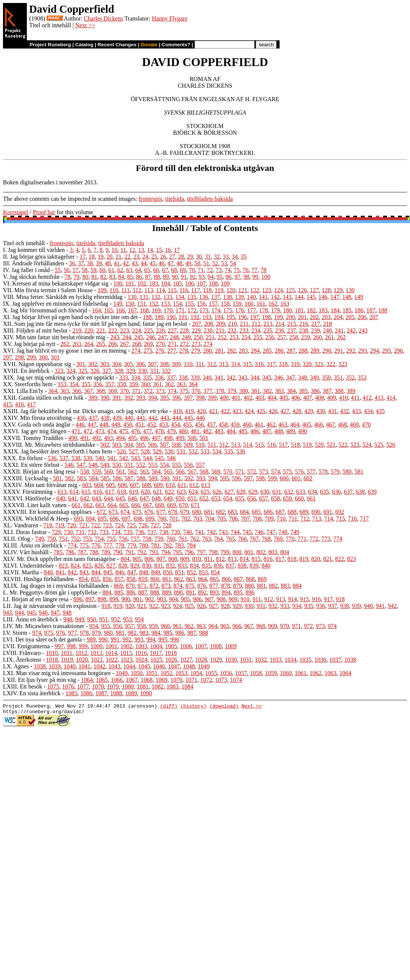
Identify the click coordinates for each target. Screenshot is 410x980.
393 (141, 398)
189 (159, 317)
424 (249, 411)
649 (168, 498)
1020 (82, 660)
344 (255, 377)
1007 (201, 646)
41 (117, 263)
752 (75, 539)
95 (220, 277)
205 (350, 317)
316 (259, 364)
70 (192, 270)
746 (259, 532)
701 (174, 519)
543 (136, 458)
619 (133, 492)
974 (332, 626)
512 (224, 445)
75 (237, 270)
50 (197, 263)
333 (123, 377)
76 (246, 270)
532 (193, 451)
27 (172, 257)
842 (72, 572)
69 (183, 270)
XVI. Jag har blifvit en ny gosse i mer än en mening (65, 351)
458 (223, 425)
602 (308, 478)
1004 (156, 646)
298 (19, 357)
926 (201, 606)
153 (165, 304)
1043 (114, 666)
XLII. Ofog (17, 539)
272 (184, 344)
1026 (171, 660)
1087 (101, 693)
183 (323, 310)
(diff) (169, 707)
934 (297, 606)
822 (340, 559)
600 (284, 478)
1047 (174, 666)
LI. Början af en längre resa (36, 599)
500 (192, 438)
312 (212, 364)
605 (111, 485)
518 (295, 445)
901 (138, 599)
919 (118, 606)
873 (166, 586)
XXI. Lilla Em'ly (23, 391)
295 (387, 351)
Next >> (85, 25)
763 (206, 539)
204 (338, 317)
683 (233, 512)
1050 (137, 673)
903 (161, 599)
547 (81, 465)
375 (184, 391)
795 (177, 552)
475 (124, 431)
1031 (246, 660)
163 (285, 304)
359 (133, 384)
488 (279, 431)
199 (278, 317)
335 (147, 377)
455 (187, 425)
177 (252, 310)
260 (318, 337)
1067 (132, 680)
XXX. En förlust (23, 458)
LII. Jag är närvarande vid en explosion (50, 606)
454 (176, 425)
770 (290, 539)
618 (122, 492)
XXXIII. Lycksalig (26, 478)
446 (201, 418)
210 (232, 324)
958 (141, 626)
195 (231, 317)
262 (341, 337)
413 (379, 398)
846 (120, 572)
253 (234, 337)
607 (135, 485)
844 (96, 572)
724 (119, 525)
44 (143, 263)
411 (355, 398)
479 (171, 431)
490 (303, 431)
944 (19, 613)
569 (216, 472)
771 (302, 539)
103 (154, 283)
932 (273, 606)
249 (186, 337)
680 (197, 512)
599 (272, 478)
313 (224, 364)
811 (209, 559)
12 (132, 250)
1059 (271, 673)
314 (236, 364)
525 (379, 445)
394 (152, 398)
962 (189, 626)
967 (249, 626)
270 (160, 344)
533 (205, 451)
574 (275, 472)
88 (157, 277)
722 (95, 525)
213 (268, 324)
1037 (335, 660)
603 (87, 485)
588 (141, 478)
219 (77, 330)
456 (199, 425)
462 (271, 425)
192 (195, 317)
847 (132, 572)
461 (259, 425)
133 (168, 297)
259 (306, 337)
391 (117, 398)
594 (212, 478)
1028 (201, 660)
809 (185, 559)
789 (106, 552)
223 (124, 330)
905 (185, 599)
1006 (186, 646)
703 (198, 519)
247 (163, 337)
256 (270, 337)
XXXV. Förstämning (28, 492)
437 (93, 418)
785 (58, 552)
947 (55, 613)
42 (126, 263)
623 (181, 492)
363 (181, 384)
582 (69, 478)
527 (133, 451)
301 (55, 357)
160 (249, 304)
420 (201, 411)
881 (261, 586)
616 (98, 492)
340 (207, 377)
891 (190, 592)
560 (108, 472)
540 (100, 458)
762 (195, 539)
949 (80, 619)
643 (97, 498)
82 (103, 277)
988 (204, 633)
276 (160, 351)
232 (232, 330)
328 (119, 371)
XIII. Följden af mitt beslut (35, 330)
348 (302, 377)
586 (117, 478)
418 (177, 411)
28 (181, 257)
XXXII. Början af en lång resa (39, 472)
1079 (113, 686)
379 (232, 391)
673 (113, 512)
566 (180, 472)
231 (220, 330)
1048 (189, 666)
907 (209, 599)
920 (130, 606)
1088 (116, 693)
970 (284, 626)
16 (168, 250)
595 (224, 478)
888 (155, 592)
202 (314, 317)
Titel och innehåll (24, 243)
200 (290, 317)
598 (260, 478)
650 (180, 498)
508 (176, 445)
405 (284, 398)
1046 (159, 666)
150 (130, 304)
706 (233, 519)
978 (84, 633)
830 (147, 566)
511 (212, 445)
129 (338, 290)
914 (293, 599)
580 (347, 472)
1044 (129, 666)
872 (154, 586)
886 (131, 592)
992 (127, 639)
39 (99, 263)
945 (31, 613)
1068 (146, 680)
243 (363, 330)
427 (285, 411)
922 (154, 606)
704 (209, 519)
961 (177, 626)
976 (60, 633)
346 (278, 377)
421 (213, 411)
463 (283, 425)
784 (191, 545)
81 (94, 277)
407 (307, 398)
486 (255, 431)
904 (173, 599)
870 (130, 586)
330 (142, 371)
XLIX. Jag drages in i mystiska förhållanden (56, 586)
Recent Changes (117, 45)
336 (159, 377)
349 (314, 377)
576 (299, 472)
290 (327, 351)
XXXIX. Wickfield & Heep (36, 519)
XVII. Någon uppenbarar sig (37, 364)
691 (328, 512)
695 (102, 519)
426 (273, 411)
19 (101, 257)
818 (292, 559)
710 (281, 519)
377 (208, 391)
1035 (306, 660)
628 (241, 492)
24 (145, 257)
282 (231, 351)
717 (365, 519)
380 (244, 391)
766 (242, 539)
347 (290, 377)
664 (112, 505)
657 (264, 498)
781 (155, 545)
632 (288, 492)
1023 (127, 660)
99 (255, 277)
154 (177, 304)
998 (71, 646)
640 (61, 498)
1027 (186, 660)
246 (151, 337)
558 (85, 472)
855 (95, 579)
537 (64, 458)
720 (72, 525)
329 (130, 371)
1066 (117, 680)
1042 (100, 666)
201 (302, 317)
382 (268, 391)
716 (353, 519)
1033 (276, 660)
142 (275, 297)
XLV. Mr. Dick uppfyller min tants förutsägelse (59, 559)
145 (311, 297)
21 (119, 257)
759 (159, 539)
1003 (141, 646)
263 (77, 344)
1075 (53, 686)
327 (107, 371)
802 (261, 552)
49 (188, 263)
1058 (256, 673)
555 (176, 465)
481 (195, 431)
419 (189, 411)
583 (81, 478)
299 (31, 357)
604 (99, 485)
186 (359, 310)
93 (202, 277)
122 (255, 290)
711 (293, 519)
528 (145, 451)
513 (236, 445)
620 (145, 492)
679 (185, 512)
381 (256, 391)
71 (201, 270)
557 (200, 465)
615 (86, 492)
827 (111, 566)
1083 (173, 686)
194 (219, 317)
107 (201, 283)
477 (148, 431)
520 (319, 445)
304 (116, 364)
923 (165, 606)
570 (228, 472)
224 (136, 330)
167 (132, 310)
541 (112, 458)
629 (253, 492)
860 (155, 579)
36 (72, 263)
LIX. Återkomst (22, 660)
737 (152, 532)
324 (71, 371)
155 (189, 304)
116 (184, 290)
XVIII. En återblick (26, 371)
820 (316, 559)
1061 (301, 673)
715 (341, 519)
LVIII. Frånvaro (22, 653)
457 (211, 425)
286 (279, 351)
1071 (191, 680)
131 (144, 297)
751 (63, 539)
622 (169, 492)
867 (238, 579)
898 (102, 599)
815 (256, 559)
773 (326, 539)
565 (168, 472)
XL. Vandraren (21, 525)
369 (113, 391)
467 (331, 425)
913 (281, 599)
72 (210, 270)
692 (340, 512)
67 (165, 270)
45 (152, 263)
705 (221, 519)
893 (214, 592)
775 (84, 545)
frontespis (150, 199)
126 (302, 290)
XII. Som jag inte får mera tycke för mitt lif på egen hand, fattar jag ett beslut (95, 324)
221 (101, 330)
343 (243, 377)
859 (143, 579)
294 (375, 351)
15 (159, 250)
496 (144, 438)
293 (363, 351)
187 (371, 310)
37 (81, 263)
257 (282, 337)
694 (90, 519)
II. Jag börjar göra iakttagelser (39, 257)
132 (156, 297)
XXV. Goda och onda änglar (37, 425)
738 (164, 532)
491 (85, 438)
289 (315, 351)
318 (283, 364)
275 (148, 351)
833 (183, 566)
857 (119, 579)
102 (142, 283)
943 (7, 613)
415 (7, 404)
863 (190, 579)
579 (335, 472)
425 (261, 411)
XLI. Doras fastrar (25, 532)
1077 (83, 686)
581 (359, 472)
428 (297, 411)
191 (183, 317)
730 (68, 532)
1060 (286, 673)
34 (235, 257)
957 (129, 626)
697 (126, 519)
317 (271, 364)
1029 (216, 660)
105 (177, 283)
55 (58, 270)
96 (228, 277)
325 (83, 371)
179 (275, 310)
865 (214, 579)
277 (172, 351)
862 (179, 579)
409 (331, 398)
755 (111, 539)
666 (136, 505)
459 (235, 425)
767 (254, 539)
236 (280, 330)
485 (243, 431)
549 (105, 465)
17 (177, 250)
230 (208, 330)
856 (107, 579)
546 (171, 458)
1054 (196, 673)
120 (231, 290)
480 (183, 431)
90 (175, 277)
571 (240, 472)
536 (241, 451)
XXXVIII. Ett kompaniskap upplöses (47, 512)
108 (213, 283)
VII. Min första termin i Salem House (48, 290)
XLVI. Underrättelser (28, 566)
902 (149, 599)
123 (266, 290)
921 (142, 606)
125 (290, 290)
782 (167, 545)
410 (343, 398)
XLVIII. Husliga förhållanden (38, 579)
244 (127, 337)
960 (165, 626)
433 (356, 411)
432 (344, 411)
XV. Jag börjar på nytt (29, 344)
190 (171, 317)
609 (158, 485)
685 (256, 512)
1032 (261, 660)
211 (244, 324)
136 (204, 297)
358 (122, 384)
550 (117, 465)
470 (366, 425)
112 (137, 290)
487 (267, 431)
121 (243, 290)
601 (296, 478)
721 (83, 525)
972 (308, 626)
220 (89, 330)
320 (307, 364)
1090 (146, 693)
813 (232, 559)
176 (240, 310)
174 (216, 310)
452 (152, 425)
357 (110, 384)
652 (204, 498)
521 (331, 445)
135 (192, 297)
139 (239, 297)
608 (146, 485)
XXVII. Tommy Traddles (33, 438)
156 (201, 304)
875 (190, 586)
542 (124, 458)
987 (192, 633)
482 (207, 431)
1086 (86, 693)
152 (154, 304)
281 (220, 351)
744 (235, 532)
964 (213, 626)
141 (263, 297)
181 (299, 310)
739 (176, 532)
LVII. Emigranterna (26, 646)
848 (144, 572)
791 (130, 552)
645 (120, 498)
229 (196, 330)
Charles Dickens (103, 18)
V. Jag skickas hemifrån (31, 277)
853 (204, 572)
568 (204, 472)
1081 (143, 686)
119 (219, 290)
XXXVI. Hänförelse (27, 498)
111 (125, 290)
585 (105, 478)
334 (135, 377)
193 (207, 317)
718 (48, 525)
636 (336, 492)
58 (85, 270)
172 (192, 310)
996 (175, 639)
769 (278, 539)
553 (152, 465)
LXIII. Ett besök (23, 686)
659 (287, 498)
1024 (142, 660)
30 (199, 257)
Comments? (176, 45)
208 (208, 324)
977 (72, 633)
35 (244, 257)
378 (220, 391)
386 (315, 391)
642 (85, 498)
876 (202, 586)
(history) (193, 707)
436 (81, 418)
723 (107, 525)
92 (193, 277)
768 (266, 539)
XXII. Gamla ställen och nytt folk (43, 398)
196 (243, 317)
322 (331, 364)
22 (127, 257)
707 (245, 519)
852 (192, 572)
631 (277, 492)
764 (218, 539)
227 (172, 330)
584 (93, 478)
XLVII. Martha (21, 572)
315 (247, 364)
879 (237, 586)
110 (114, 290)
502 (105, 445)
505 (141, 445)
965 (225, 626)
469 (354, 425)
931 (261, 606)
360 (145, 384)
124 (278, 290)
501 (204, 438)
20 (110, 257)
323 (343, 364)
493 (108, 438)
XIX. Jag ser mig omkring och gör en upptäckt (59, 377)
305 (128, 364)
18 (92, 257)
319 (295, 364)
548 (93, 465)
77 (255, 270)
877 (214, 586)
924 (177, 606)
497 (156, 438)
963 (201, 626)
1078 (98, 686)
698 (138, 519)
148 (347, 297)
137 (215, 297)
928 (225, 606)
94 (211, 277)
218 (328, 324)
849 (156, 572)
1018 (171, 653)
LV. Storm (15, 633)
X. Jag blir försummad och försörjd (45, 310)
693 (78, 519)
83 (112, 277)
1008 (216, 646)
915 (305, 599)
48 (179, 263)
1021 (97, 660)
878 (225, 586)
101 (130, 283)
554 (164, 465)
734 (116, 532)
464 (295, 425)
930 (249, 606)
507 (164, 445)
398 (200, 398)
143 (287, 297)
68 (174, 270)
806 (149, 559)
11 (123, 250)
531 (181, 451)
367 (89, 391)
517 (283, 445)
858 (131, 579)
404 (272, 398)
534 (217, 451)
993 (139, 639)
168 (144, 310)
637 (348, 492)
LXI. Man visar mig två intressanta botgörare (57, 673)
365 (65, 391)
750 (51, 539)
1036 (321, 660)
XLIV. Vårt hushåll (26, 552)
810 (197, 559)
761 (183, 539)
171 (180, 310)
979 (96, 633)
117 (195, 290)
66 (156, 270)
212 (256, 324)
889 (167, 592)
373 (160, 391)
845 (108, 572)
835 (206, 566)
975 (48, 633)
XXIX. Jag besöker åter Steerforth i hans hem (57, 451)
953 (127, 619)
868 (250, 579)
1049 (204, 666)
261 (329, 337)
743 (223, 532)
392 (129, 398)
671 (195, 505)
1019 (67, 660)
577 (311, 472)
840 (266, 566)
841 (60, 572)
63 (129, 270)
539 (88, 458)
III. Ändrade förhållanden (34, 263)
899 (114, 599)
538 (76, 458)
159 (237, 304)
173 (204, 310)
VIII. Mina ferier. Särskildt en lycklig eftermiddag (63, 297)
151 (142, 304)
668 (160, 505)
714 (329, 519)
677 (161, 512)
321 (319, 364)
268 (136, 344)
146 (323, 297)
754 (99, 539)
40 (108, 263)
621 (157, 492)
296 (398, 351)
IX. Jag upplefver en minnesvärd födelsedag (56, 304)
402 (248, 398)
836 (218, 566)
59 (94, 270)
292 (351, 351)
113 (149, 290)
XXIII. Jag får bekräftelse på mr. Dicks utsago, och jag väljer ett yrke (86, 411)
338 (183, 377)
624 (193, 492)
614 (74, 492)
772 (314, 539)
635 (324, 492)
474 (112, 431)
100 (266, 277)
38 (90, 263)
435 (380, 411)
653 (216, 498)
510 (200, 445)
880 (249, 586)
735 (128, 532)
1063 (331, 673)
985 (168, 633)
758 (147, 539)
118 (207, 290)
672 (101, 512)
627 (229, 492)
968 (261, 626)
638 (360, 492)
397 (188, 398)
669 (171, 505)
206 (362, 317)
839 (254, 566)
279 (196, 351)
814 (244, 559)
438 (105, 418)
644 (108, 498)
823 (351, 559)
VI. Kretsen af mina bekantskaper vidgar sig (56, 283)
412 (367, 398)
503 (117, 445)
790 (118, 552)
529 (157, 451)
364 (193, 384)
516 (271, 445)
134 (180, 297)
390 (105, 398)
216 (304, 324)
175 (228, 310)
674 (125, 512)
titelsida (175, 199)
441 (141, 418)
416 (19, 404)
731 (80, 532)
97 (237, 277)
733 (104, 532)
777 (108, 545)
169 (156, 310)
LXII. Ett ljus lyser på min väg (40, 680)
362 (169, 384)
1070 (176, 680)
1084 (187, 686)
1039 (55, 666)
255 (258, 337)
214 (280, 324)
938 (344, 606)
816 (268, 559)
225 (148, 330)
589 (153, 478)
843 (84, 572)
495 (132, 438)
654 (228, 498)
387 (327, 391)
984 (156, 633)
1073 (221, 680)
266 (113, 344)
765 (230, 539)
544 (148, 458)
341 (219, 377)
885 (119, 592)
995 (163, 639)
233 (244, 330)
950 (92, 619)
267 (124, 344)
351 (338, 377)
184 (335, 310)
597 (248, 478)
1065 (102, 680)
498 (168, 438)
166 (120, 310)
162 (273, 304)
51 (206, 263)
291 (339, 351)
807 (161, 559)
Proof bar (44, 212)
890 (179, 592)
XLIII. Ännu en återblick (33, 545)
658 (275, 498)
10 (114, 250)
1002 (126, 646)
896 (250, 592)
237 (291, 330)
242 (351, 330)
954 (139, 619)
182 (311, 310)
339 (195, 377)
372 (148, 391)
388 (339, 391)
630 (265, 492)
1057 (241, 673)
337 (171, 377)
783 (179, 545)
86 (139, 277)
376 (196, 391)
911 (257, 599)
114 (160, 290)
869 (262, 579)
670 (183, 505)
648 (156, 498)
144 (299, 297)
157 (213, 304)
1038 (350, 660)
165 (108, 310)
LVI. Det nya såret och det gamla (42, 639)
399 (212, 398)
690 (316, 512)
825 (87, 566)
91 (184, 277)
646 (132, 498)
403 (260, 398)
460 (247, 425)
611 (182, 485)
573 (264, 472)
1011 (67, 653)
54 (233, 263)
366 (77, 391)
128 (326, 290)
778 (120, 545)
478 (160, 431)
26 (163, 257)
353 (362, 377)
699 (150, 519)
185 (347, 310)
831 (159, 566)
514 (247, 445)
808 (173, 559)
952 (116, 619)
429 (309, 411)
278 (184, 351)
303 (104, 364)
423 (237, 411)
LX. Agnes (16, 666)
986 (180, 633)
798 (213, 552)
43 (135, 263)
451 (140, 425)
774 (338, 539)
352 (350, 377)
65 (147, 270)
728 (167, 525)
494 (120, 438)
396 (176, 398)
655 (240, 498)
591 (177, 478)
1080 (128, 686)
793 (154, 552)
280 (208, 351)
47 (170, 263)
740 (187, 532)
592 (189, 478)
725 (131, 525)
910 (245, 599)
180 (287, 310)
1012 (81, 653)
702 (186, 519)
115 (172, 290)
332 (166, 371)
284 (255, 351)
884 (297, 586)
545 (160, 458)
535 (229, 451)
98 (246, 277)
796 (189, 552)
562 (132, 472)
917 (328, 599)
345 (266, 377)
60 (102, 270)
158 (225, 304)
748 (283, 532)
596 (236, 478)
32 (217, 257)
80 (85, 277)
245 (139, 337)
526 (391, 445)
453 (164, 425)
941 (380, 606)
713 (317, 519)
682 (221, 512)
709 (269, 519)
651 (192, 498)
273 (196, 344)
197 (255, 317)
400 (224, 398)
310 (188, 364)
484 (231, 431)
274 (208, 344)
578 (323, 472)
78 (264, 270)
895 (238, 592)
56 (67, 270)
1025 (157, 660)
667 (148, 505)
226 (160, 330)
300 (43, 357)
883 (285, 586)
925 (189, 606)
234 (256, 330)
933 (285, 606)
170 (168, 310)
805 (137, 559)
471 (76, 431)
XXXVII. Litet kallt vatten (35, 505)
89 (166, 277)
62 (120, 270)
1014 (111, 653)
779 (132, 545)
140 (251, 297)
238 (303, 330)
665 (124, 505)
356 (98, 384)
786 (70, 552)
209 (220, 324)
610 (170, 485)
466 (319, 425)
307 (152, 364)
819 (304, 559)
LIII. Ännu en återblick (31, 619)
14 (150, 250)
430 (321, 411)
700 (162, 519)
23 (136, 257)
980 (108, 633)
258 (294, 337)
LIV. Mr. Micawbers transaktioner (44, 626)
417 (31, 404)
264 (89, 344)
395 (164, 398)
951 (104, 619)
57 (76, 270)
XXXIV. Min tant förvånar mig (40, 485)
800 (237, 552)
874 (178, 586)
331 (154, 371)
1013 (96, 653)
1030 (231, 660)
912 (269, 599)
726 (143, 525)
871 (142, 586)
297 (7, 357)
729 (56, 532)
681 (209, 512)
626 (217, 492)
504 (129, 445)
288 (303, 351)
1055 (211, 673)
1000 (97, 646)
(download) (224, 707)
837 (230, 566)
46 (161, 263)
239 (315, 330)
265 (101, 344)
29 (190, 257)
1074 (236, 680)
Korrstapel (16, 212)
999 (83, 646)
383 (280, 391)
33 (226, 257)
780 (143, 545)
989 (91, 639)
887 (143, 592)
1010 (52, 653)
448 (104, 425)
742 (211, 532)
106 (189, 283)
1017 (156, 653)
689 (304, 512)
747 (271, 532)
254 (246, 337)
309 (176, 364)
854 (215, 572)
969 (272, 626)
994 (151, 639)
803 (273, 552)
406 (296, 398)
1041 (85, 666)
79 (76, 277)
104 (165, 283)
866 (226, 579)
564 (156, 472)
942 (392, 606)
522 (343, 445)
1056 (226, 673)
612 (194, 485)
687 (280, 512)
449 (116, 425)
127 (314, 290)
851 (180, 572)
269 (148, 344)
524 (367, 445)
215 (292, 324)
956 (117, 626)
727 (155, 525)
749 (295, 532)
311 (200, 364)
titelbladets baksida (210, 199)
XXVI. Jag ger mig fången (35, 431)
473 (100, 431)
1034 (291, 660)
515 (259, 445)
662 (88, 505)
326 (95, 371)
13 (141, 250)
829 (135, 566)
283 (243, 351)
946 (43, 613)
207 (374, 317)
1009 (231, 646)
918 (340, 599)
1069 (161, 680)
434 (368, 411)
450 (128, 425)
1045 (144, 666)
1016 (141, 653)
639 (372, 492)
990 (103, 639)
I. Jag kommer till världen (34, 250)
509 (188, 445)
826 (99, 566)
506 (152, 445)
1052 (167, 673)
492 (97, 438)
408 (319, 398)
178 (264, 310)
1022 (112, 660)
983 (144, 633)
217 (316, 324)
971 (296, 626)
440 (129, 418)
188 (383, 310)
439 (117, 418)
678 (173, 512)
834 (195, 566)
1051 (152, 673)
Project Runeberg (50, 45)
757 (135, 539)
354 (74, 384)
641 (73, 498)
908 (221, 599)
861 (167, 579)
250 (198, 337)
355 (86, 384)
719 (60, 525)
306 (140, 364)
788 (94, 552)
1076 (68, 686)
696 (114, 519)
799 (225, 552)
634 (312, 492)
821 (328, 559)
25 (154, 257)
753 (87, 539)
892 (202, 592)
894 (226, 592)
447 (92, 425)
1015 (126, 653)
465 (307, 425)
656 (252, 498)
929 (237, 606)
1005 (171, 646)
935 (309, 606)
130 (350, 290)
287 (291, 351)
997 (59, 646)
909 (233, 599)
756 (123, 539)
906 (197, 599)
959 (153, 626)
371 (136, 391)
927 (213, 606)
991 (115, 639)
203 (326, 317)
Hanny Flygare (170, 18)
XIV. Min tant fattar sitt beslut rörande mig (54, 337)
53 (224, 263)
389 (351, 391)
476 (136, 431)
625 (205, 492)
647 (144, 498)
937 (332, 606)
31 (208, 257)
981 (120, 633)
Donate (149, 45)
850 (168, 572)
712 (305, 519)
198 (266, 317)
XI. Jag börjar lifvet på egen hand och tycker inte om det (70, 317)
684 (245, 512)
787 (82, 552)
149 (359, 297)
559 (97, 472)
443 (165, 418)
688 (292, 512)
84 (121, 277)
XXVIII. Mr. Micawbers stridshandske (49, 445)
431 (332, 411)
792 (142, 552)
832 (171, 566)
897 (90, 599)
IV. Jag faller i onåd (26, 270)
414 (391, 398)
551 (129, 465)
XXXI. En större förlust (31, 465)
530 (169, 451)
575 (287, 472)
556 (188, 465)
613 (206, 485)
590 (165, 478)
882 (273, 586)
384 (291, 391)
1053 (182, 673)
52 (215, 263)
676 (149, 512)
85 (130, 277)
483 (219, 431)
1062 (316, 673)
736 (140, 532)
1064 (346, 673)
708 (257, 519)
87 (148, 277)
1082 (158, 686)
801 (249, 552)
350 (326, 377)
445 (189, 418)
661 (311, 498)
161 (261, 304)
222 (113, 330)
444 (177, 418)
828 (123, 566)
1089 (131, 693)
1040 (70, 666)
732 (92, 532)
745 (247, 532)
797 (201, 552)
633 (300, 492)
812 (220, 559)
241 (339, 330)
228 (184, 330)
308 (164, 364)
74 (228, 270)
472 (88, 431)
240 (327, 330)
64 (138, 270)
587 (129, 478)
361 (157, 384)
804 (285, 552)
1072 (206, 680)
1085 (72, 693)
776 (96, 545)
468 (343, 425)
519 (307, 445)
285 (267, 351)
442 (153, 418)
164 (97, 310)
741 (199, 532)
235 (268, 330)
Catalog (84, 45)
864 (202, 579)
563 (144, 472)
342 (231, 377)
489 (291, 431)
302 (92, 364)
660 (299, 498)
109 (225, 283)
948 (67, 613)
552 (141, 465)
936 (321, 606)
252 (222, 337)
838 (242, 566)
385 (303, 391)
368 (101, 391)
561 (120, 472)
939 (356, 606)
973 (320, 626)
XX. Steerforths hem (28, 384)
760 (171, 539)
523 (355, 445)
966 (237, 626)
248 (174, 337)
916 (316, 599)
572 (252, 472)
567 (192, 472)
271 (172, 344)
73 (219, 270)
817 (280, 559)
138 (227, 297)
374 (172, 391)
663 (100, 505)
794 (165, 552)
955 (105, 626)
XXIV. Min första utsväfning (37, 418)
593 (201, 478)
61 (111, 270)
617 (110, 492)
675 (137, 512)
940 (368, 606)
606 (123, 485)
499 (180, 438)
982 (132, 633)
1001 (111, 646)
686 (268, 512)
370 (124, 391)
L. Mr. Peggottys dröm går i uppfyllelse (50, 592)
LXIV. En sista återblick (32, 693)
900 (126, 599)
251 (210, 337)
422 (225, 411)
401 (236, 398)
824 (75, 566)
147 (335, 297)
